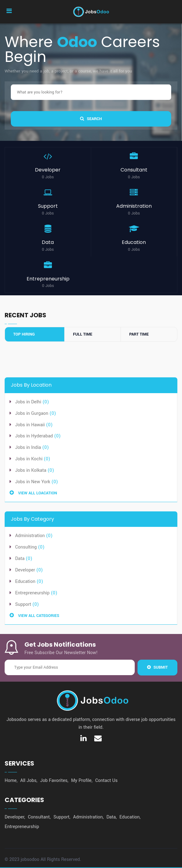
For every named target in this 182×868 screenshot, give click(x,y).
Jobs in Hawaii (31, 425)
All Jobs (28, 781)
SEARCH (91, 119)
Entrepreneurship (32, 593)
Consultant (39, 817)
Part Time (139, 334)
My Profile (81, 781)
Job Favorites (54, 781)
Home (11, 781)
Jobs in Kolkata (31, 470)
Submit (157, 667)
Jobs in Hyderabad (35, 436)
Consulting (26, 547)
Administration (30, 536)
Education (25, 582)
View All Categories (34, 616)
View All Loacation (33, 493)
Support (23, 604)
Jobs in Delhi (29, 402)
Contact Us (106, 781)
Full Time (83, 334)
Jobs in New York (33, 482)
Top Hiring (24, 334)
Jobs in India (29, 447)
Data (20, 559)
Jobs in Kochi (30, 459)
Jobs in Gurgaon (32, 413)
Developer (25, 570)
